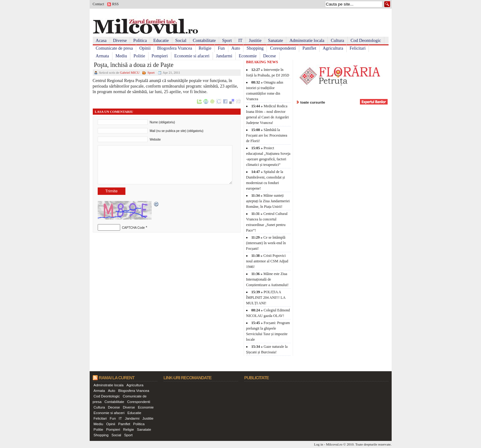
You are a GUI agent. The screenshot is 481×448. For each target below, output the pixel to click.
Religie (205, 48)
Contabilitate (204, 40)
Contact (98, 4)
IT (240, 40)
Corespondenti (283, 48)
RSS (115, 4)
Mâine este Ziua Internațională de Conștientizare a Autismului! (267, 279)
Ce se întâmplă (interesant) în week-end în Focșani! (266, 243)
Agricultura (333, 48)
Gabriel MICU (130, 72)
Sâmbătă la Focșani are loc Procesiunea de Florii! (267, 135)
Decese (270, 56)
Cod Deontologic (366, 40)
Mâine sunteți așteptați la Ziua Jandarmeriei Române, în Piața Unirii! (268, 201)
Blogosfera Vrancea (175, 48)
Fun (221, 48)
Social (181, 40)
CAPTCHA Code (133, 228)
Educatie (161, 40)
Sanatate (276, 40)
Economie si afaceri (192, 56)
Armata (102, 56)
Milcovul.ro (334, 444)
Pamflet (309, 48)
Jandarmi (224, 56)
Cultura (337, 40)
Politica (140, 40)
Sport (227, 40)
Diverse (120, 40)
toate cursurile (313, 102)
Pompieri (160, 56)
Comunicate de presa (114, 48)
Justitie (255, 40)
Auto (236, 48)
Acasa (101, 40)
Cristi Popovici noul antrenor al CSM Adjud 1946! (267, 261)
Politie (139, 56)
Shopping (255, 48)
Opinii (145, 48)
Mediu (121, 56)
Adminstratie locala (307, 40)
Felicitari (358, 48)
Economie (248, 56)
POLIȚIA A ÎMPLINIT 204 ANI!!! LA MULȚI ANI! (266, 298)
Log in (319, 444)
